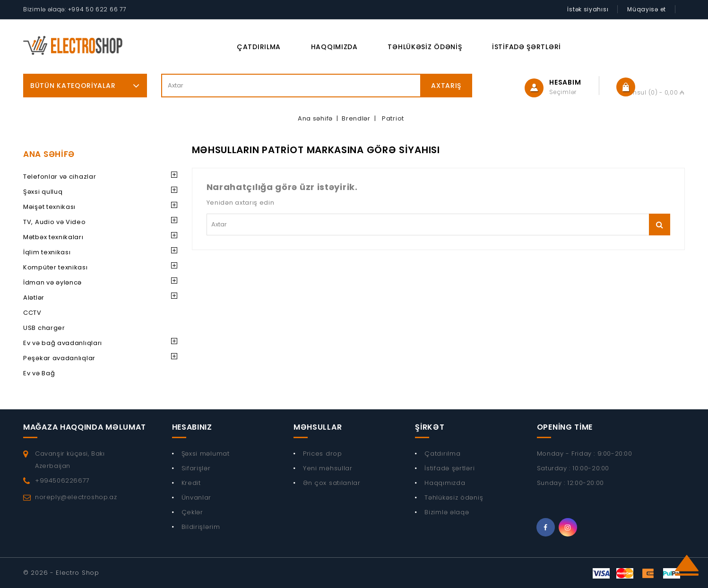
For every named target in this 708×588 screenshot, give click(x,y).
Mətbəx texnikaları (53, 237)
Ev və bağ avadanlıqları (63, 343)
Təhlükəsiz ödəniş (425, 47)
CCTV (32, 313)
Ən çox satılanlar (332, 483)
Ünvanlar (197, 497)
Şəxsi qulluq (43, 192)
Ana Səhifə (49, 154)
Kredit (191, 483)
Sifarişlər (196, 468)
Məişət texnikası (49, 207)
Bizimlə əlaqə (447, 512)
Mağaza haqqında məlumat (85, 427)
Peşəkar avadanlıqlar (59, 358)
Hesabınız (192, 427)
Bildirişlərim (201, 527)
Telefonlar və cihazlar (60, 177)
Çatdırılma (259, 47)
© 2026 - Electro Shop (61, 573)
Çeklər (192, 512)
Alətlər (34, 298)
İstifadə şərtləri (527, 47)
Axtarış (446, 86)
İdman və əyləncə (52, 282)
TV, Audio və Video (55, 222)
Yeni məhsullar (328, 468)
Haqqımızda (334, 47)
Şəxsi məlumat (206, 454)
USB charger (44, 328)
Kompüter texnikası (56, 267)
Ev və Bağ (39, 373)
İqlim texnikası (47, 252)
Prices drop (323, 454)
